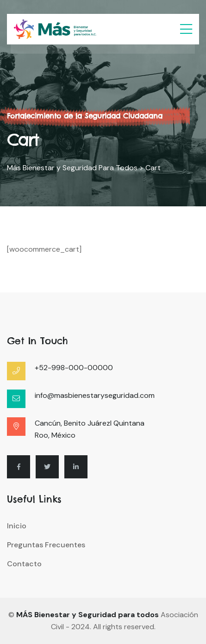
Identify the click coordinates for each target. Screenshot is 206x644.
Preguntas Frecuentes (46, 545)
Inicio (17, 526)
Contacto (24, 564)
